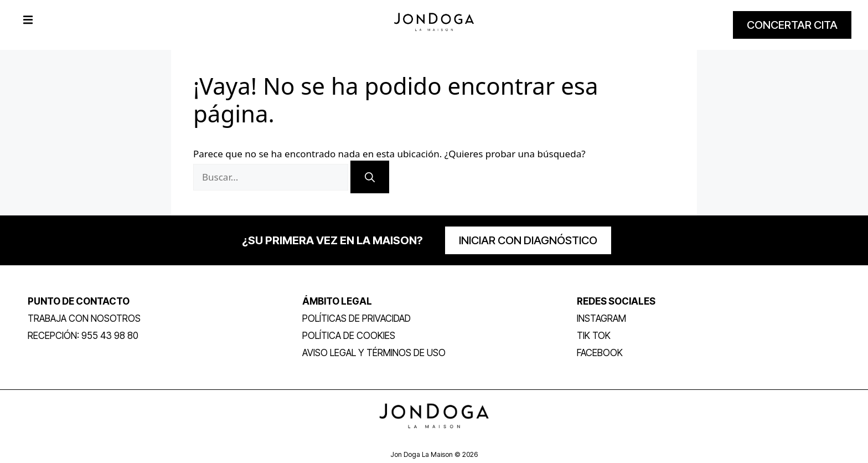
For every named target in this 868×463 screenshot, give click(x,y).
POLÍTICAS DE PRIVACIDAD (356, 318)
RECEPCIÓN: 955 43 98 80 (83, 336)
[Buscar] (370, 177)
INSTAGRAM (601, 318)
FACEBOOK (600, 353)
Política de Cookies (349, 336)
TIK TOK (594, 336)
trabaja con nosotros (84, 318)
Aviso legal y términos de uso (374, 353)
